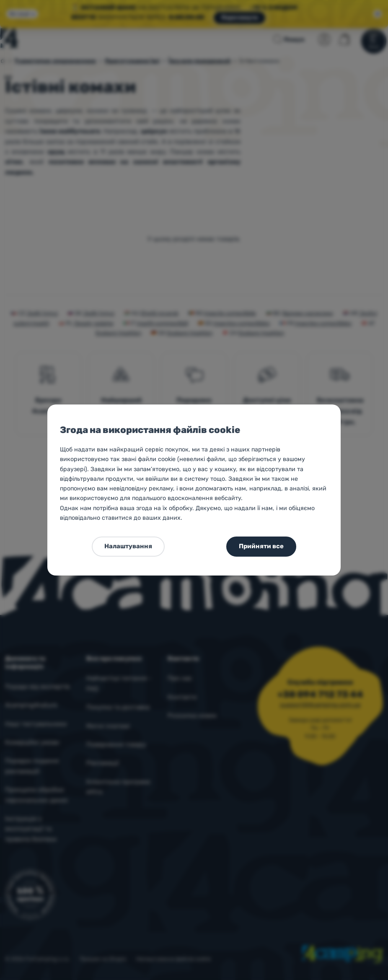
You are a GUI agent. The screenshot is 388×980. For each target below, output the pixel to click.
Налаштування (128, 546)
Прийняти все (261, 546)
